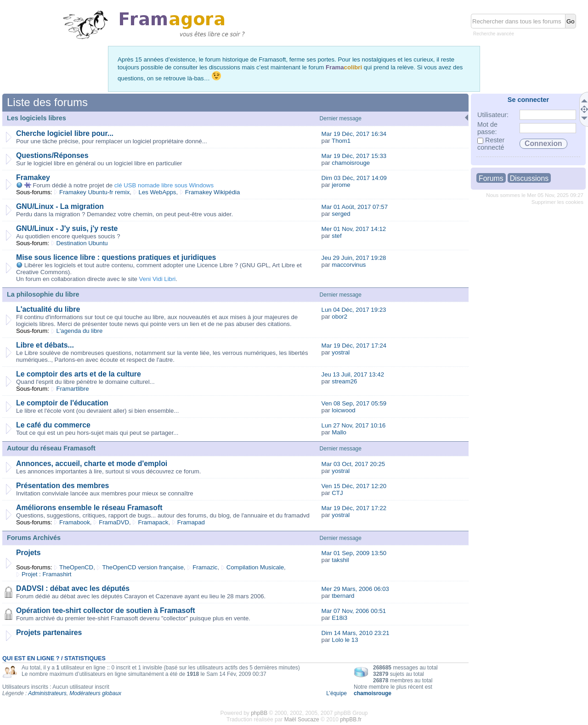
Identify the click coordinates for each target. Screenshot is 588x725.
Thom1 (341, 141)
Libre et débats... (45, 345)
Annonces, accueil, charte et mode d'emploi (92, 464)
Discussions (529, 178)
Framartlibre (73, 389)
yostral (341, 352)
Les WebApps (158, 192)
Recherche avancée (494, 34)
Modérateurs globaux (95, 693)
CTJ (337, 493)
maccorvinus (349, 265)
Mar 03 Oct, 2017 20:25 (353, 464)
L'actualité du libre (48, 309)
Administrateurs (47, 693)
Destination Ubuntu (82, 243)
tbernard (343, 596)
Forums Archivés (34, 538)
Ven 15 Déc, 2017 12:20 (354, 486)
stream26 (344, 381)
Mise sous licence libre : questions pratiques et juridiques (116, 257)
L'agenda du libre (80, 331)
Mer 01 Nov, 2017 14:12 (354, 229)
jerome (341, 185)
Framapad (191, 522)
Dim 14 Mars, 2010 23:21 (356, 633)
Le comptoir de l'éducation (62, 403)
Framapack (153, 522)
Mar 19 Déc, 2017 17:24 (354, 346)
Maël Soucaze (302, 719)
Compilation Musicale (255, 567)
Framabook (75, 522)
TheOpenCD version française (143, 567)
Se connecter (528, 100)
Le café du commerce (53, 425)
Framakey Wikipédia (212, 192)
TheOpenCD (76, 567)
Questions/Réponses (52, 155)
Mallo (339, 432)
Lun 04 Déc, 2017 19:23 (354, 310)
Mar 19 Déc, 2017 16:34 (354, 134)
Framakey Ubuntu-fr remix (94, 192)
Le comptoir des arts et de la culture (79, 374)
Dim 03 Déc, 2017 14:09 (354, 178)
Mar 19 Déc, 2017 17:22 (354, 508)
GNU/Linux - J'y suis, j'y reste (67, 228)
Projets (28, 553)
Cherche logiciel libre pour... (65, 133)
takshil (340, 560)
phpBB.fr (351, 719)
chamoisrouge (351, 163)
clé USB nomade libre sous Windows (164, 185)
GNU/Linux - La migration (60, 206)
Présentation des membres (62, 486)
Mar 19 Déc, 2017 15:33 (354, 156)
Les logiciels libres (37, 118)
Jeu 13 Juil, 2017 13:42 (353, 374)
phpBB (259, 713)
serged (341, 214)
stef (336, 236)
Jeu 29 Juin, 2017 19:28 (354, 258)
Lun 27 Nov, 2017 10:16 (354, 425)
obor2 (339, 317)
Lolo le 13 (345, 640)
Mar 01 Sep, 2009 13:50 (354, 553)
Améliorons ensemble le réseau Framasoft (89, 508)
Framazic (205, 567)
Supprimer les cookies (557, 202)
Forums (491, 178)
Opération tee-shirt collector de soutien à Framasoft (106, 610)
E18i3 (339, 618)
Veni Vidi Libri (158, 279)
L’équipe (336, 693)
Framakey (33, 177)
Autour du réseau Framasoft (51, 448)
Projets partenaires (49, 632)
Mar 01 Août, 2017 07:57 (355, 207)
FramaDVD (114, 522)
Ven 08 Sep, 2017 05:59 (354, 403)
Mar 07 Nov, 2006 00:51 (354, 611)
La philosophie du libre (43, 294)
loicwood (343, 410)
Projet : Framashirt (46, 574)
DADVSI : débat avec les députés (73, 588)
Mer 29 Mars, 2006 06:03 (355, 589)
